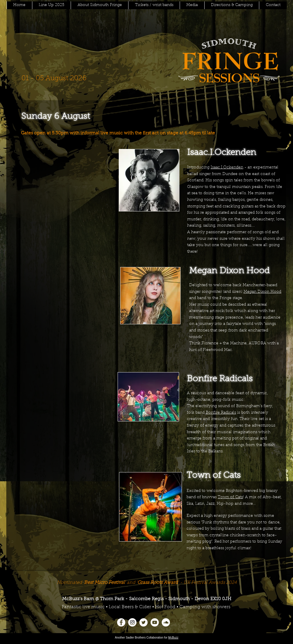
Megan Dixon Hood (262, 292)
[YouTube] (155, 622)
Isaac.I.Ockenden (227, 168)
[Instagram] (132, 622)
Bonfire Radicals (221, 413)
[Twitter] (143, 622)
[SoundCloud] (166, 622)
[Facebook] (121, 622)
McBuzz (173, 638)
